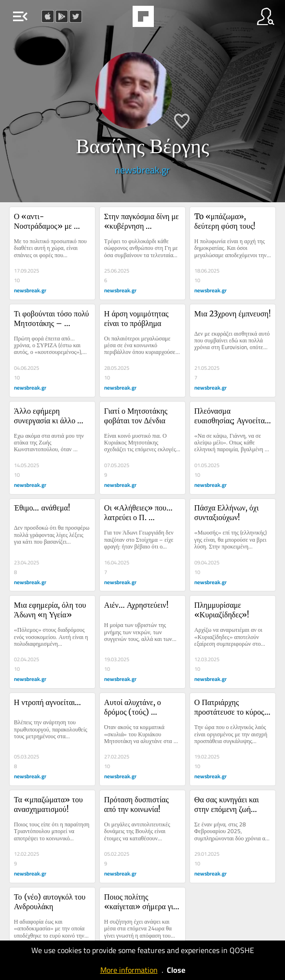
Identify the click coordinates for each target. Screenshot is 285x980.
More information (129, 970)
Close (176, 970)
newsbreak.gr (142, 170)
